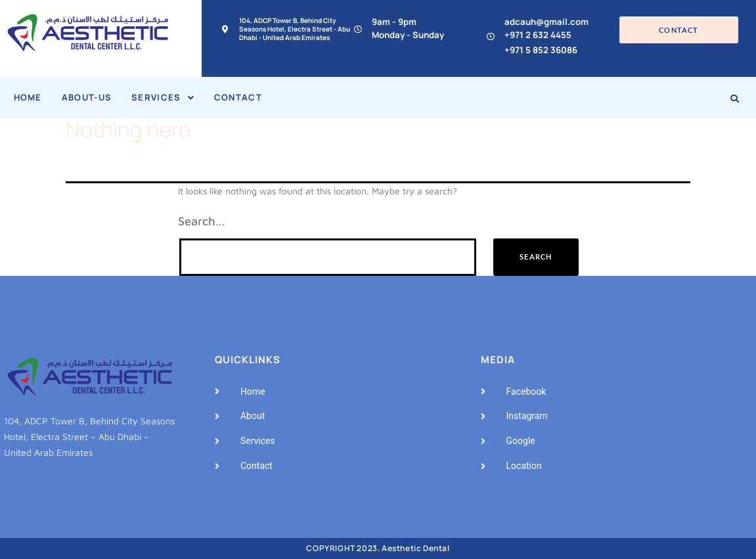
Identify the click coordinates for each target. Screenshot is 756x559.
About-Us (87, 97)
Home (28, 97)
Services (163, 97)
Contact (238, 97)
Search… (202, 221)
